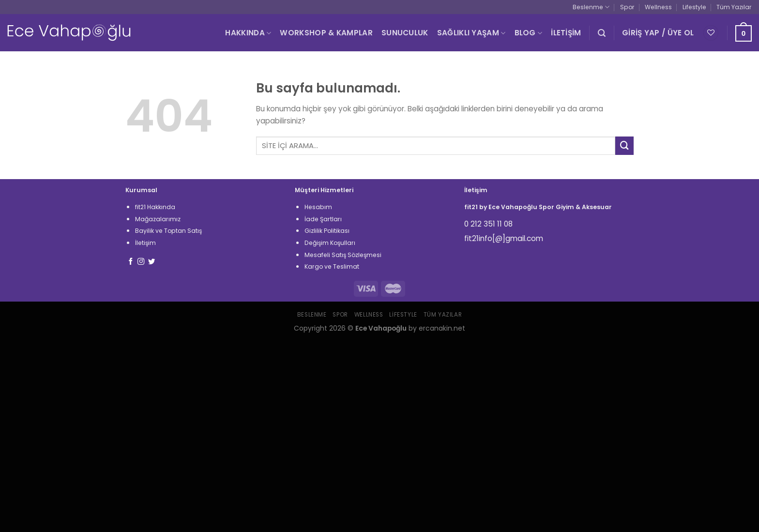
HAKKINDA (248, 33)
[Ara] (602, 33)
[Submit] (624, 146)
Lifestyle (694, 7)
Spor (627, 7)
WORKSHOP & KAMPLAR (326, 33)
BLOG (529, 33)
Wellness (658, 7)
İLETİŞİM (566, 33)
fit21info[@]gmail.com (504, 238)
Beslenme (591, 7)
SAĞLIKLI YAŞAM (471, 33)
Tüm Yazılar (734, 7)
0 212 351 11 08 (488, 224)
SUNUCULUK (405, 33)
